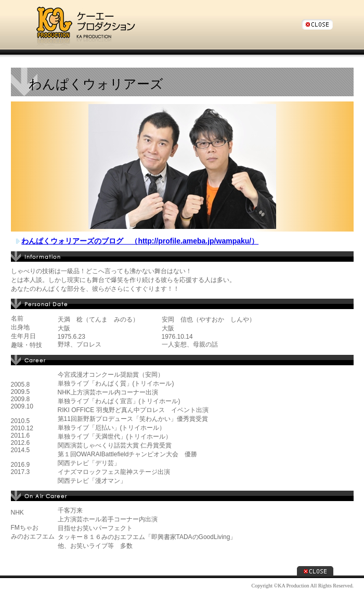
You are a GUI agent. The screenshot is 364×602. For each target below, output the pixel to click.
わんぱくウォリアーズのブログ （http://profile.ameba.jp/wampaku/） (140, 241)
